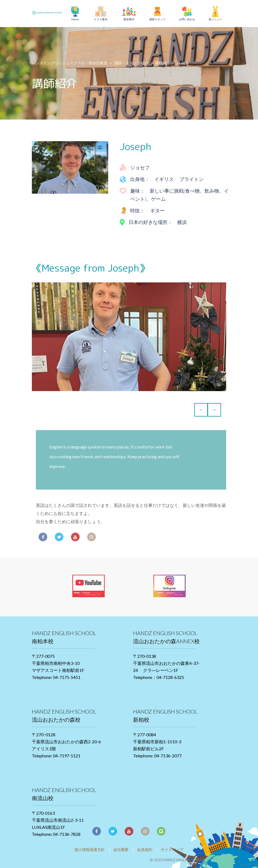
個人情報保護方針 (90, 849)
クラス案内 (101, 19)
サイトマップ (172, 849)
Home (75, 19)
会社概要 (121, 849)
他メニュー (215, 19)
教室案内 (129, 19)
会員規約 (145, 849)
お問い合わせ (187, 19)
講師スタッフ (157, 19)
